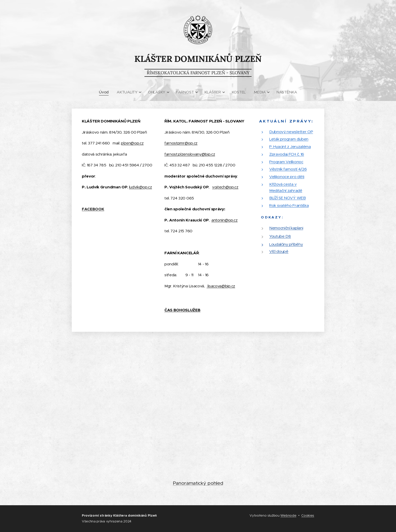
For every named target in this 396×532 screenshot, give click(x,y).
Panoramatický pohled (198, 483)
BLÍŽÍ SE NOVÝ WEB (288, 198)
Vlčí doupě (279, 251)
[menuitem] (104, 92)
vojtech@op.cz (225, 187)
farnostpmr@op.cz (181, 143)
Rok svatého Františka (289, 205)
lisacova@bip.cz (221, 286)
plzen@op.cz (132, 143)
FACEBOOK (93, 209)
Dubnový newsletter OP (291, 132)
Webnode (288, 515)
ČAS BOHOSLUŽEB (182, 310)
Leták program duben (289, 139)
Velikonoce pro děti (287, 177)
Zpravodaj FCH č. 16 (287, 154)
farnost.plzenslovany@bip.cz (190, 154)
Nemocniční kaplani (286, 228)
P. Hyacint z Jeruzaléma (290, 147)
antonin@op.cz (225, 220)
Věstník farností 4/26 (288, 169)
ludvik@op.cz (141, 187)
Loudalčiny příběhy (286, 245)
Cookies (308, 515)
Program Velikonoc (286, 162)
